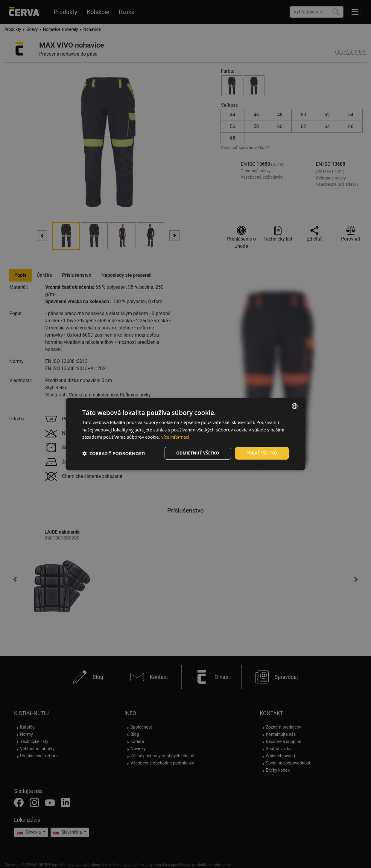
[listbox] (295, 406)
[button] (114, 453)
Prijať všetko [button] (261, 453)
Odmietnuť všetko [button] (196, 453)
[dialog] (185, 434)
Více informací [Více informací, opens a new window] (176, 437)
